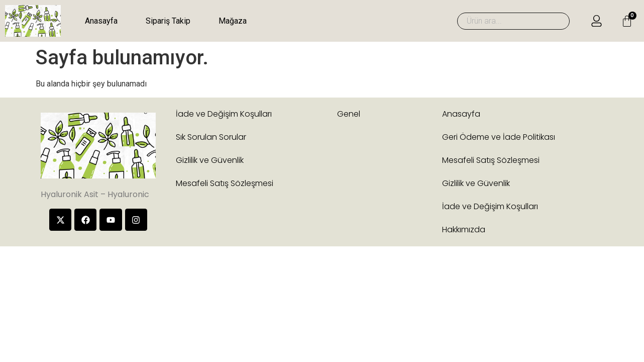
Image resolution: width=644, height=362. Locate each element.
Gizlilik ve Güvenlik (210, 160)
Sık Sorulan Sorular (211, 137)
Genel (349, 114)
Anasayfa (101, 21)
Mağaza (233, 21)
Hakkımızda (464, 230)
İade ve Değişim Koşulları (224, 114)
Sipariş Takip (168, 21)
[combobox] (513, 21)
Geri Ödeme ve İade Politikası (499, 137)
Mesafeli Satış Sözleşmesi (225, 183)
